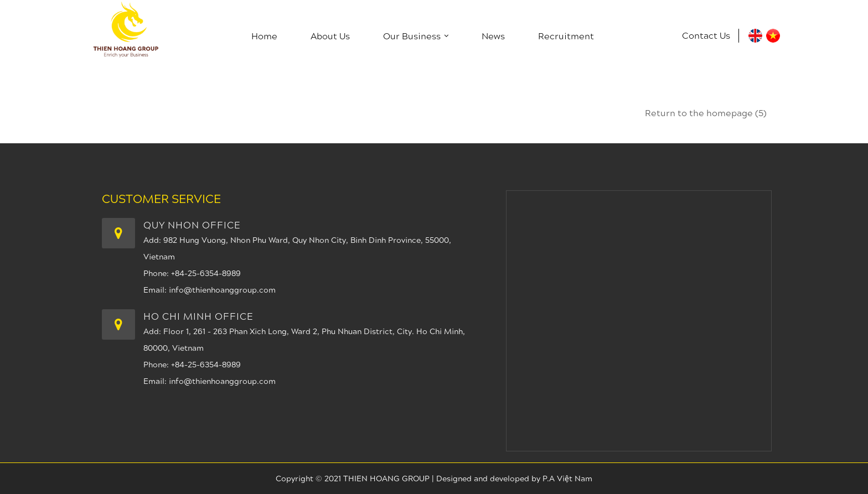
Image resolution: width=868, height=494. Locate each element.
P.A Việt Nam (567, 478)
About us (330, 36)
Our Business (416, 36)
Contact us (706, 35)
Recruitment (566, 36)
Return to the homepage (706, 113)
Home (264, 36)
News (493, 36)
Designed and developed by (489, 478)
